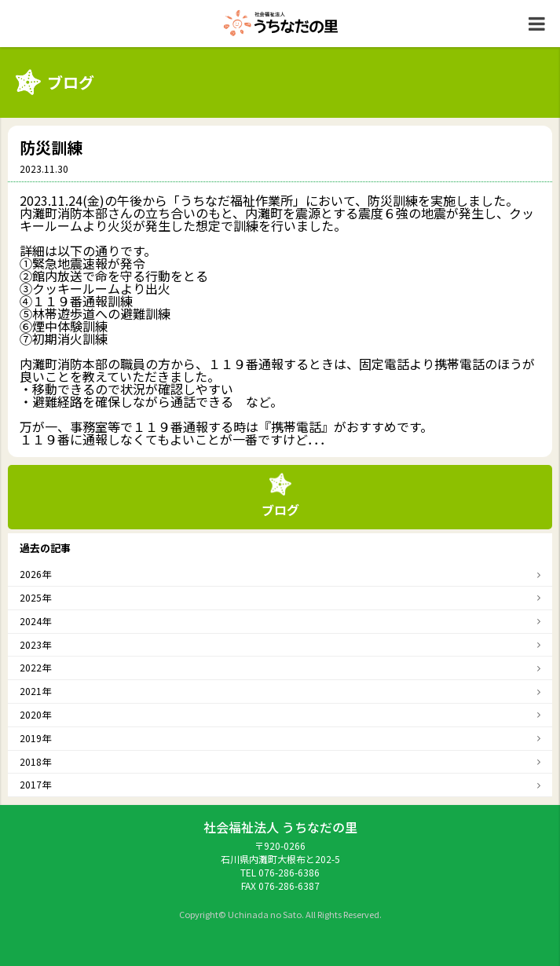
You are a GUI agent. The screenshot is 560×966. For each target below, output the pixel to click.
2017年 (35, 784)
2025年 (35, 597)
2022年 (35, 667)
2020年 (35, 714)
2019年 (35, 738)
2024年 (35, 621)
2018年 (35, 761)
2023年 (35, 644)
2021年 (35, 691)
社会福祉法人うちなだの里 (280, 23)
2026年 (35, 574)
